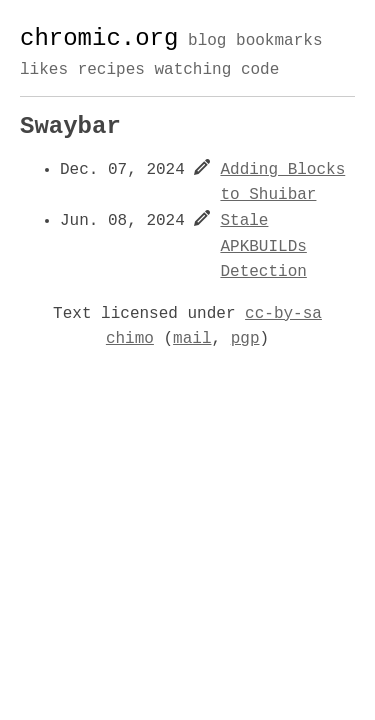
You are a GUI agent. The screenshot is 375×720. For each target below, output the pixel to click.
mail (192, 339)
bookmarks (279, 42)
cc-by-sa (283, 314)
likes (44, 70)
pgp (245, 339)
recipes (111, 70)
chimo (130, 339)
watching (192, 70)
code (260, 70)
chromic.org (99, 38)
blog (207, 42)
